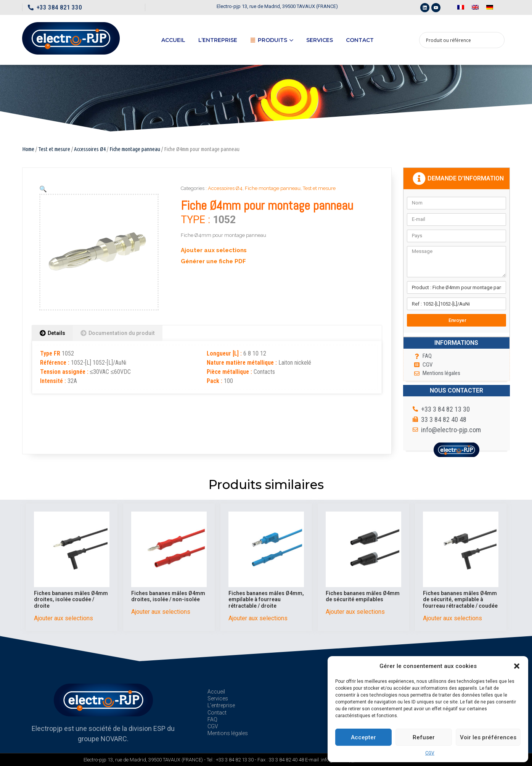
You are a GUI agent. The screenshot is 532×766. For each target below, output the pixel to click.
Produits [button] (272, 40)
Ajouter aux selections (214, 250)
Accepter (363, 737)
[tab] (52, 333)
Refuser (424, 737)
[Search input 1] (457, 40)
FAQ (212, 719)
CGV (430, 753)
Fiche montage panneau (135, 149)
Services (320, 40)
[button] (517, 666)
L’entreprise (218, 40)
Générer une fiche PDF (213, 261)
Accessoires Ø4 (90, 149)
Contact (360, 40)
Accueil (173, 40)
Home (28, 149)
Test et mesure (54, 149)
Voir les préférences (488, 737)
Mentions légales (228, 733)
